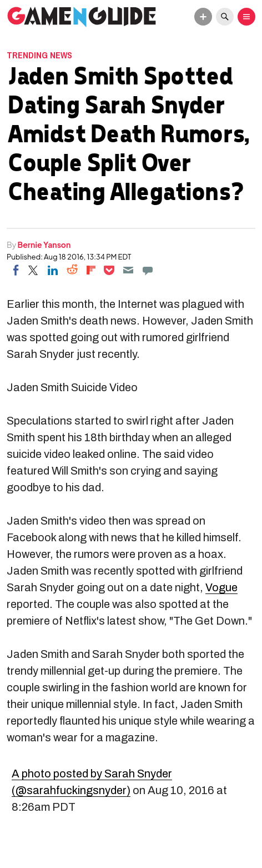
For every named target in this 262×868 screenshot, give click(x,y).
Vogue (221, 587)
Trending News (39, 55)
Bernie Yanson (44, 245)
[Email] (128, 270)
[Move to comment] (148, 270)
